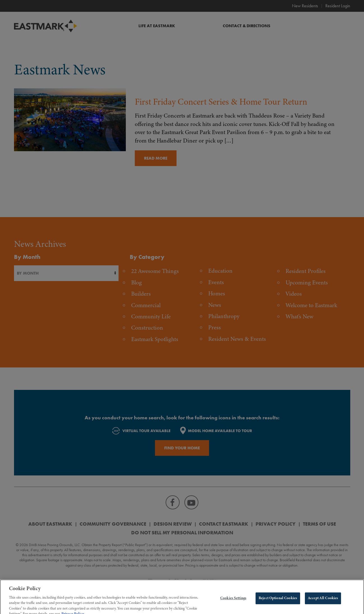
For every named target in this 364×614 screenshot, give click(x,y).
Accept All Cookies (323, 603)
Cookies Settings (233, 603)
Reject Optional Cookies (278, 603)
